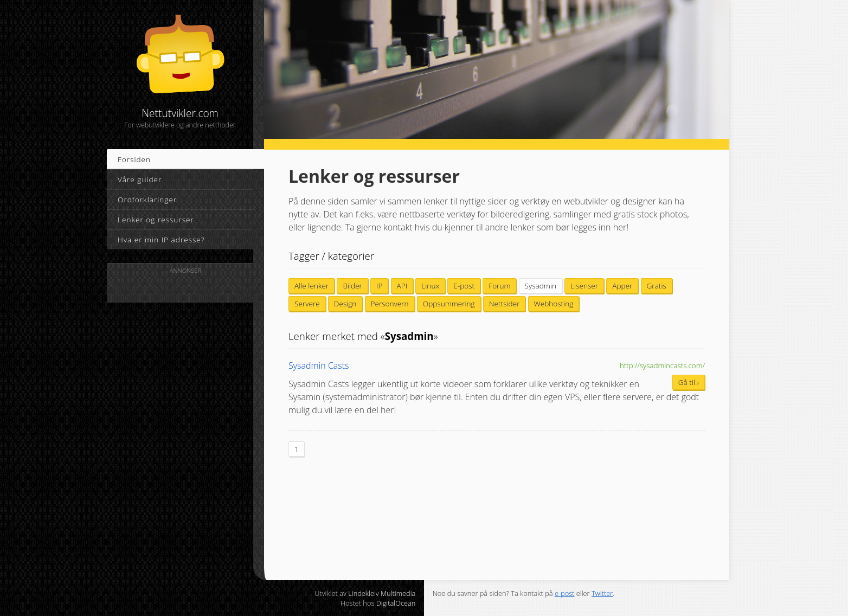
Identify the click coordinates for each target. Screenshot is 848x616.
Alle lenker (311, 285)
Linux (430, 285)
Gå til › (689, 382)
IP (379, 285)
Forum (499, 285)
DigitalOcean (396, 603)
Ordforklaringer (147, 199)
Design (345, 303)
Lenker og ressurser (156, 219)
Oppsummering (449, 303)
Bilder (352, 285)
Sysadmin (541, 285)
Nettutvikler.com (180, 72)
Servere (307, 303)
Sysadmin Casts (319, 365)
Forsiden (134, 159)
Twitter (602, 593)
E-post (464, 285)
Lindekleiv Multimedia (382, 593)
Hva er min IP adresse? (161, 239)
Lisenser (584, 285)
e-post (565, 593)
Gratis (657, 285)
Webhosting (554, 303)
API (402, 285)
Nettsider (505, 303)
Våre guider (140, 179)
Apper (622, 285)
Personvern (390, 303)
